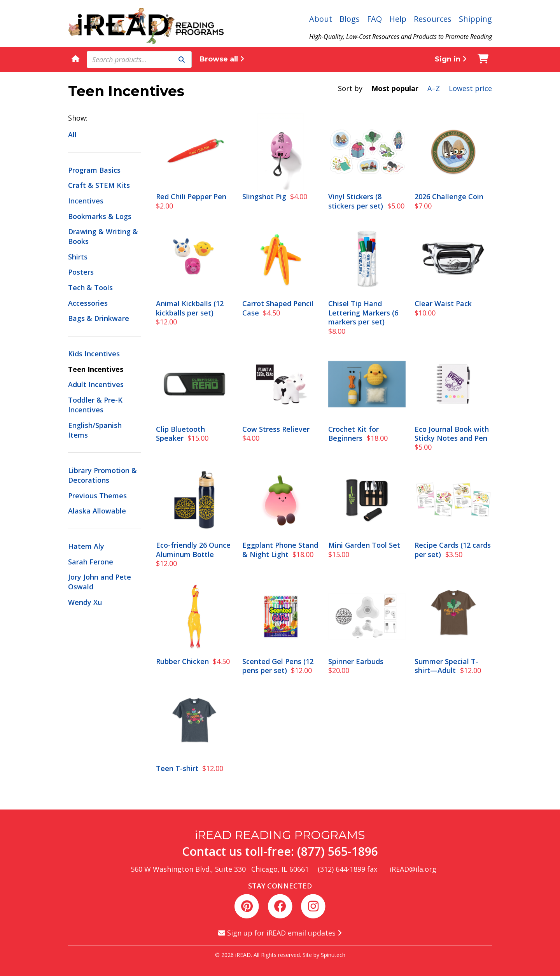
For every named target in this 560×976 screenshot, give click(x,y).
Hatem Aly (86, 546)
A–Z (434, 88)
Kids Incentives (94, 354)
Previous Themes (97, 496)
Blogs (350, 19)
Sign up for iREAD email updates (280, 933)
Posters (81, 272)
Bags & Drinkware (99, 318)
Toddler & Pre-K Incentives (95, 405)
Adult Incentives (96, 384)
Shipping (475, 19)
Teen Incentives (96, 369)
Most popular (395, 88)
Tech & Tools (90, 287)
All (72, 135)
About (321, 19)
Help (398, 19)
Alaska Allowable (97, 511)
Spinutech (333, 955)
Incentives (86, 201)
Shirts (78, 257)
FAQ (374, 19)
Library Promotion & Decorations (102, 475)
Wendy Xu (85, 602)
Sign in (451, 59)
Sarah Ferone (91, 562)
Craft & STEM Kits (99, 185)
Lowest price (470, 88)
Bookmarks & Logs (100, 216)
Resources (433, 19)
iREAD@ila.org (413, 869)
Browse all (222, 59)
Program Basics (94, 170)
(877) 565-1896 (338, 851)
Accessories (88, 303)
